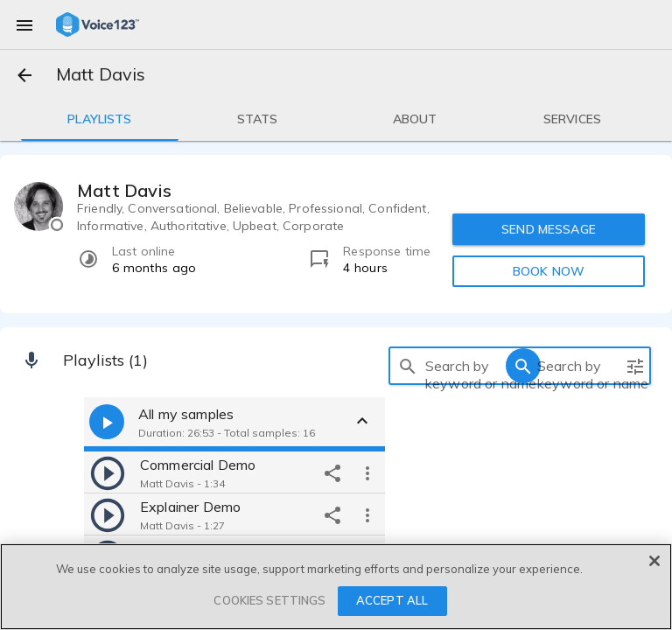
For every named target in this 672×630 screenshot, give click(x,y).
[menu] (24, 24)
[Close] (654, 561)
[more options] (367, 472)
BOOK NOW (549, 271)
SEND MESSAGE (549, 229)
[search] (408, 366)
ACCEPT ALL (392, 600)
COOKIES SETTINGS (269, 600)
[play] (108, 472)
